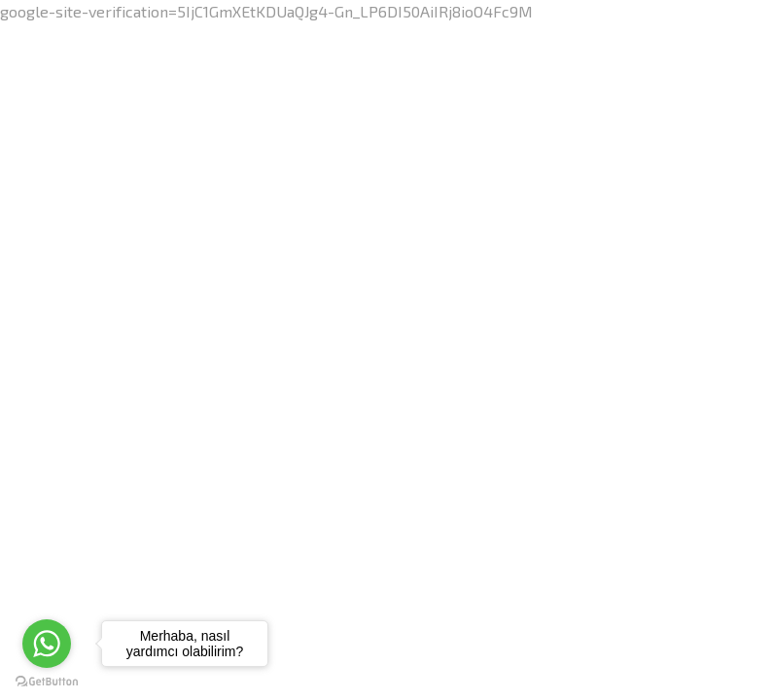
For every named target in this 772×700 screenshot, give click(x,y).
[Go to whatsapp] (47, 644)
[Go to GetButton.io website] (47, 681)
